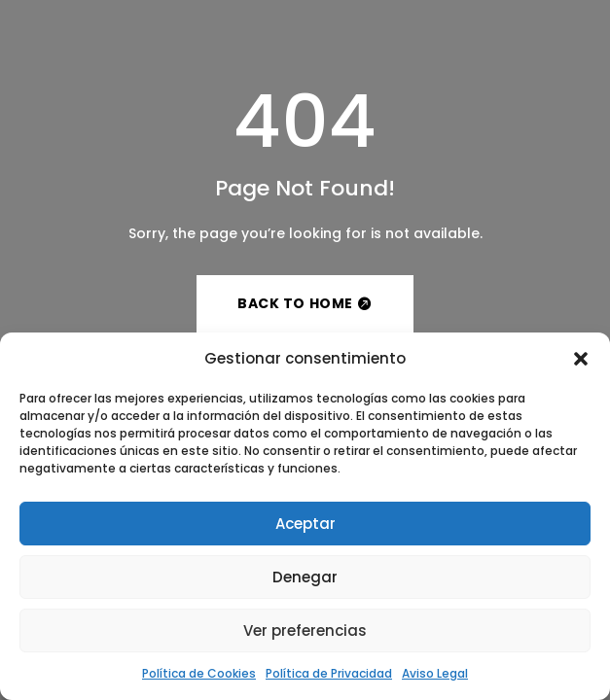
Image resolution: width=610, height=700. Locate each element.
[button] (581, 359)
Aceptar (305, 524)
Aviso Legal (435, 673)
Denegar (305, 577)
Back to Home (295, 303)
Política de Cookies (199, 673)
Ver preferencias (305, 630)
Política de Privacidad (329, 673)
